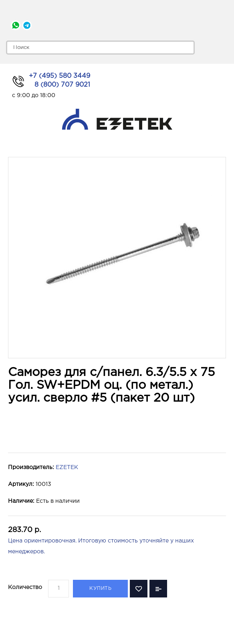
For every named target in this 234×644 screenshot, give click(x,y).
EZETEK (67, 467)
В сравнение (158, 589)
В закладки (139, 589)
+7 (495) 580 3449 (60, 76)
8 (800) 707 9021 (62, 85)
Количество (25, 587)
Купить (100, 588)
